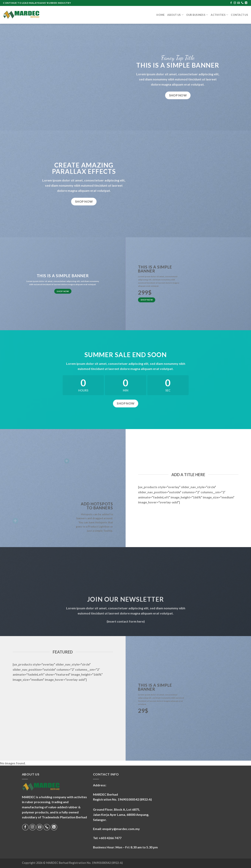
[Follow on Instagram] (235, 3)
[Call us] (242, 3)
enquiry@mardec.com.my (121, 829)
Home (160, 15)
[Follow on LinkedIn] (246, 3)
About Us (175, 15)
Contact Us (239, 15)
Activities (219, 15)
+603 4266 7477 (110, 838)
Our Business (197, 15)
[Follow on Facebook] (231, 3)
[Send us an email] (239, 3)
